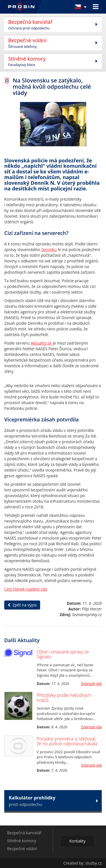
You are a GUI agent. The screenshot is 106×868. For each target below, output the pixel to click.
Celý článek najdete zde (26, 589)
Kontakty (77, 841)
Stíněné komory (22, 841)
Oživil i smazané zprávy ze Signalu (63, 654)
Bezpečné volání (22, 849)
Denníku (49, 250)
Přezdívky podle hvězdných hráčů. (64, 698)
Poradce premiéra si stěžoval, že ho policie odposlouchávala (67, 741)
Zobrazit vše (91, 684)
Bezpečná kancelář (24, 833)
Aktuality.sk (41, 343)
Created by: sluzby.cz (83, 863)
